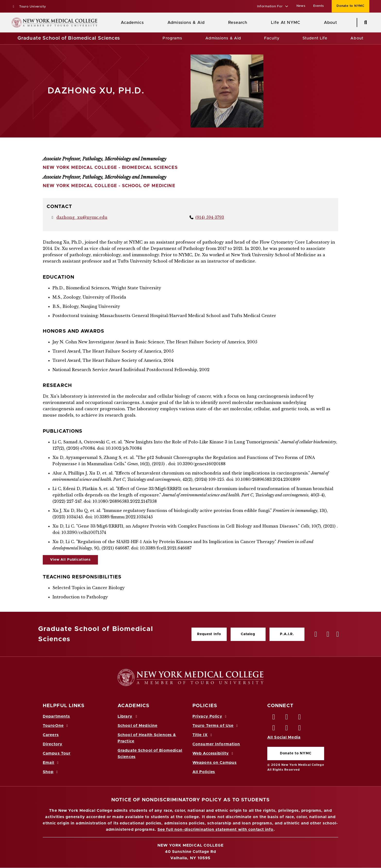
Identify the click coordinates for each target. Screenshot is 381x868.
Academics (132, 23)
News (301, 6)
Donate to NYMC (296, 753)
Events (319, 6)
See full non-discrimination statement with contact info (216, 830)
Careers (51, 735)
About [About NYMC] (330, 23)
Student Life (315, 38)
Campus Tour (57, 753)
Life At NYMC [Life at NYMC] (286, 23)
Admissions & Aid (186, 23)
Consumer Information (216, 744)
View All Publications (70, 560)
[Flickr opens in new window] (300, 729)
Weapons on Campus (215, 763)
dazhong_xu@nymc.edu (82, 217)
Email (51, 763)
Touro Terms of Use (216, 726)
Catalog (248, 634)
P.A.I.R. (287, 634)
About (357, 38)
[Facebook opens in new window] (274, 718)
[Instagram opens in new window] (274, 729)
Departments (56, 716)
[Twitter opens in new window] (287, 718)
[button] (273, 7)
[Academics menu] (147, 23)
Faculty (272, 38)
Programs (172, 38)
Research (238, 23)
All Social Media (284, 737)
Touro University (29, 7)
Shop (51, 772)
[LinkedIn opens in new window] (300, 718)
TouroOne (56, 726)
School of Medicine (138, 726)
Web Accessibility (214, 753)
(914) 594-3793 (210, 217)
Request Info (209, 634)
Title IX (203, 735)
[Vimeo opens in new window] (287, 729)
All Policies (204, 772)
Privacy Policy (210, 716)
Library (128, 716)
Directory (53, 744)
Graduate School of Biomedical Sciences (69, 38)
